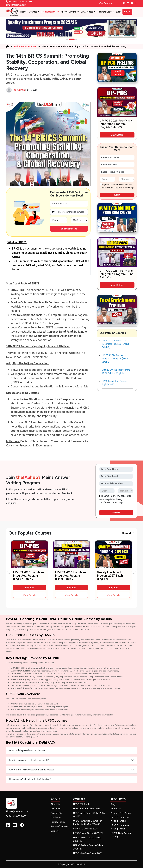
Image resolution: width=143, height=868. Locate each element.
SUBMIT (117, 195)
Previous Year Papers (121, 813)
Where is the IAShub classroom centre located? (32, 770)
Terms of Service (59, 826)
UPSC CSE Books (82, 804)
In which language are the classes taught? (29, 760)
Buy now (29, 588)
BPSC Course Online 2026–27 (88, 833)
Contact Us (56, 813)
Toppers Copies (106, 12)
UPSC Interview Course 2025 (88, 853)
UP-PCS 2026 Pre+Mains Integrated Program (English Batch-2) (116, 344)
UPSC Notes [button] (87, 12)
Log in (127, 12)
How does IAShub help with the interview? (30, 779)
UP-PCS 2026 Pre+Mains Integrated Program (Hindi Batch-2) (115, 359)
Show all (128, 533)
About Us (55, 804)
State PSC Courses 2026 (85, 829)
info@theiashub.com (18, 811)
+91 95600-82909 (17, 2)
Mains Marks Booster (25, 47)
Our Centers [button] (106, 3)
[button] (67, 39)
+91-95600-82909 (17, 816)
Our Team (56, 809)
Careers (55, 831)
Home (23, 12)
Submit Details (69, 229)
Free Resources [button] (49, 12)
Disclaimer (56, 818)
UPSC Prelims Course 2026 (87, 809)
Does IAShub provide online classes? (27, 750)
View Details (117, 135)
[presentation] (9, 572)
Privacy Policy (58, 822)
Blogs (119, 12)
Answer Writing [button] (69, 12)
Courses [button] (33, 12)
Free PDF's (116, 809)
